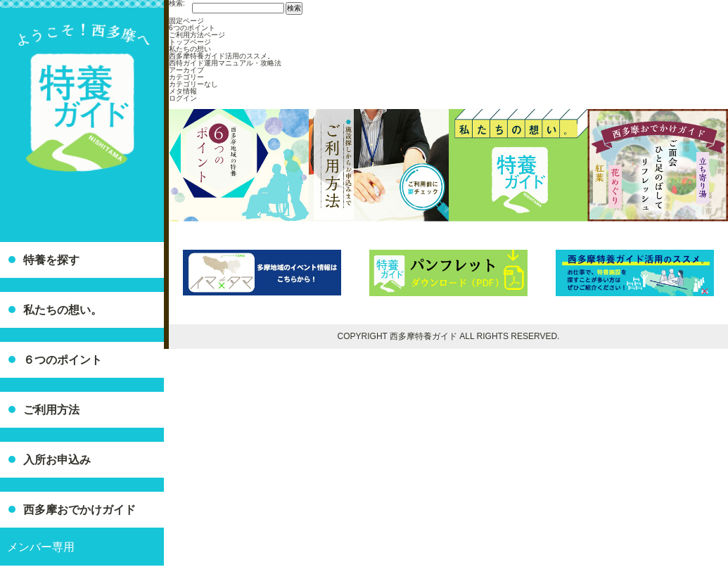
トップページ (190, 42)
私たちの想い (190, 49)
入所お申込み (57, 460)
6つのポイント (192, 28)
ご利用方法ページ (197, 35)
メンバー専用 (41, 547)
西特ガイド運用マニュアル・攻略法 (225, 63)
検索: (177, 4)
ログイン (183, 98)
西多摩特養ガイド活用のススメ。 (222, 56)
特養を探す (51, 260)
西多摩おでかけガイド (79, 510)
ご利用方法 (51, 410)
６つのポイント (63, 360)
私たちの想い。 (63, 310)
